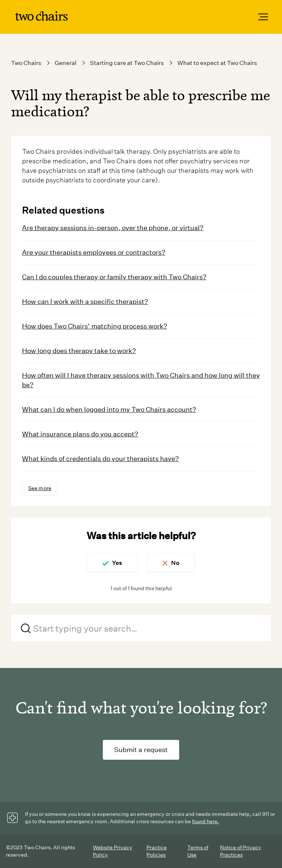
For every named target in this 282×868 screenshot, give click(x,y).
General (66, 63)
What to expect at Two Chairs (217, 63)
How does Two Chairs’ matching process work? (95, 326)
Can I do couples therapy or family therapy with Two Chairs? (114, 277)
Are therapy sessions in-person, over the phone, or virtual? (113, 228)
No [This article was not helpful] (176, 563)
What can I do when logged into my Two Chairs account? (109, 409)
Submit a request (141, 750)
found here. (205, 821)
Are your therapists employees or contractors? (94, 252)
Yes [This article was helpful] (117, 563)
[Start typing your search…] (141, 628)
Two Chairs (26, 63)
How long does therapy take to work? (79, 350)
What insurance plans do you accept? (80, 434)
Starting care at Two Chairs (127, 63)
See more (40, 488)
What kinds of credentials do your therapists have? (100, 458)
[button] (263, 17)
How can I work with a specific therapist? (85, 302)
